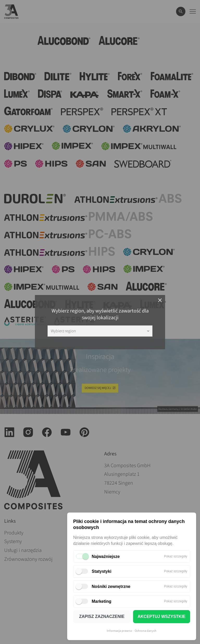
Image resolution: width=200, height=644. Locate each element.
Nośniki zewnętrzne (111, 586)
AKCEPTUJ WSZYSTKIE (161, 616)
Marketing (102, 601)
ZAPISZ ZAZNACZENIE (102, 616)
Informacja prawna (119, 631)
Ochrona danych (146, 631)
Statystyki (102, 571)
